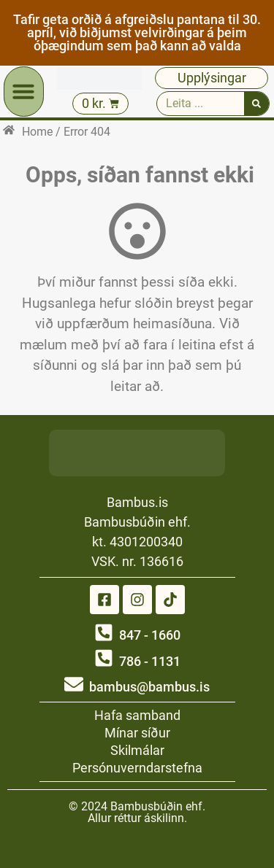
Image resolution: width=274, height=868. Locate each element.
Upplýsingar (212, 78)
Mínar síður (137, 733)
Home (37, 132)
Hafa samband (137, 715)
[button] (23, 91)
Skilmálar (137, 750)
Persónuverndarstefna (137, 768)
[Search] (256, 104)
